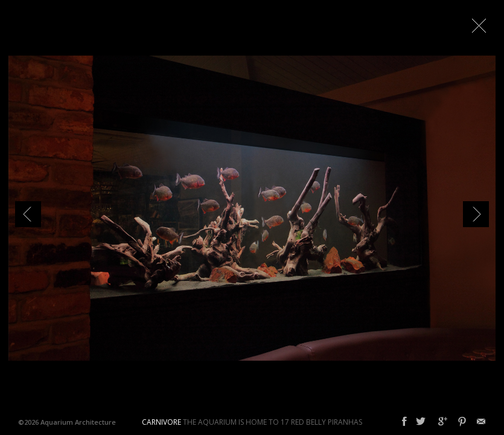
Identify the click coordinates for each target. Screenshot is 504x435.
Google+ (443, 422)
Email (481, 422)
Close (479, 25)
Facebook (404, 422)
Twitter (421, 422)
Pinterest (462, 422)
